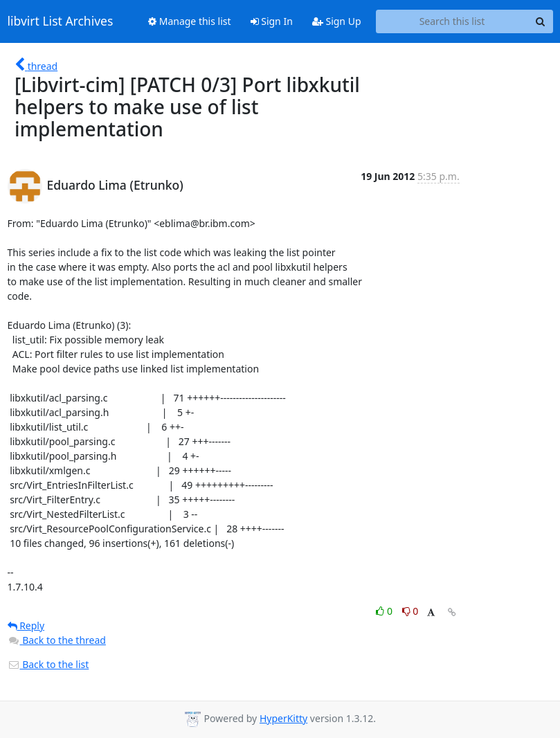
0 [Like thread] (385, 611)
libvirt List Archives (61, 21)
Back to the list (48, 664)
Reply (26, 625)
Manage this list (190, 21)
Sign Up (337, 21)
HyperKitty (283, 718)
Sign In (272, 21)
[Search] (541, 21)
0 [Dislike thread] (410, 611)
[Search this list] (452, 21)
